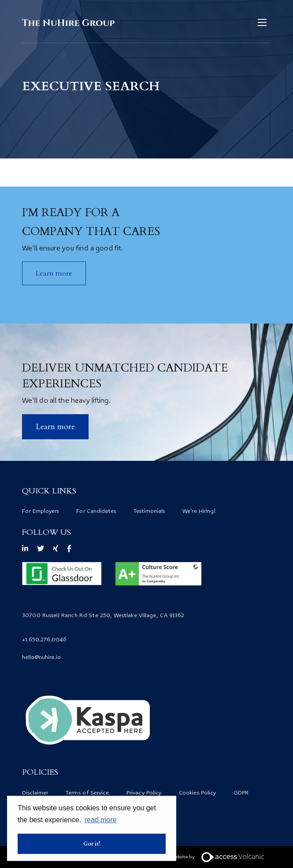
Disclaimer (35, 793)
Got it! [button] (92, 844)
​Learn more (55, 427)
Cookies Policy (197, 793)
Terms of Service (87, 793)
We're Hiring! (199, 511)
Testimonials (149, 511)
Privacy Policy (144, 793)
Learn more (54, 273)
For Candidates (96, 511)
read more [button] (101, 820)
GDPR (241, 793)
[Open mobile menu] (262, 22)
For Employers (40, 511)
